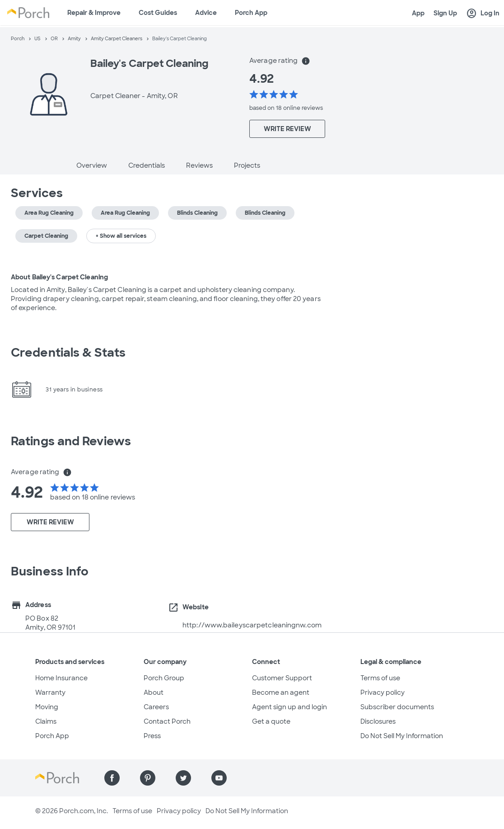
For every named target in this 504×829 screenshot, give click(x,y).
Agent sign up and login (289, 707)
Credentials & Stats (68, 353)
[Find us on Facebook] (112, 778)
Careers (156, 707)
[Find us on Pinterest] (148, 778)
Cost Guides (158, 13)
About (154, 692)
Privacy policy (383, 692)
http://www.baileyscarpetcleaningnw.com (252, 625)
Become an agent (281, 692)
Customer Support (282, 678)
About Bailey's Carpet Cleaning (59, 277)
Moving (47, 707)
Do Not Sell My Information (402, 736)
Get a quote (271, 721)
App (418, 13)
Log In (483, 14)
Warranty (50, 692)
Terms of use (380, 678)
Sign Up (445, 13)
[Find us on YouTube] (219, 778)
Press (152, 736)
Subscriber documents (397, 707)
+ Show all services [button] (121, 236)
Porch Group (164, 678)
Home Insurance (61, 678)
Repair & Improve (94, 13)
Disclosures (378, 721)
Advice (206, 13)
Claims (46, 721)
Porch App (251, 13)
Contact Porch (167, 721)
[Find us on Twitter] (183, 778)
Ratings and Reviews (71, 441)
